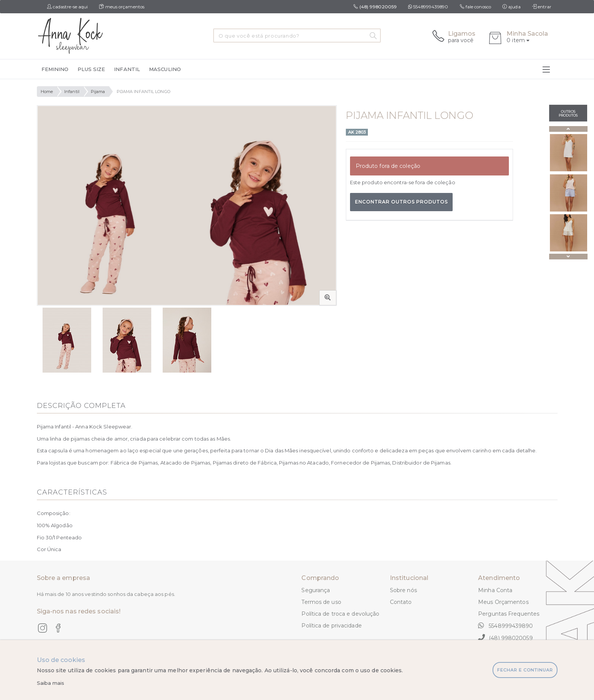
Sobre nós (403, 590)
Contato (401, 602)
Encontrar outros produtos (401, 202)
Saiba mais (51, 683)
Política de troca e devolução (340, 614)
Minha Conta (495, 590)
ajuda (512, 7)
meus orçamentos (122, 7)
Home (47, 92)
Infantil (72, 92)
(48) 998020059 (505, 638)
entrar (542, 7)
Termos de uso (321, 602)
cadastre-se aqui (68, 7)
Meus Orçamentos (503, 602)
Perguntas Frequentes (509, 614)
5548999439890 (428, 7)
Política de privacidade (331, 626)
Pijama (98, 92)
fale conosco (475, 7)
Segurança (316, 590)
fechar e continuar (525, 670)
